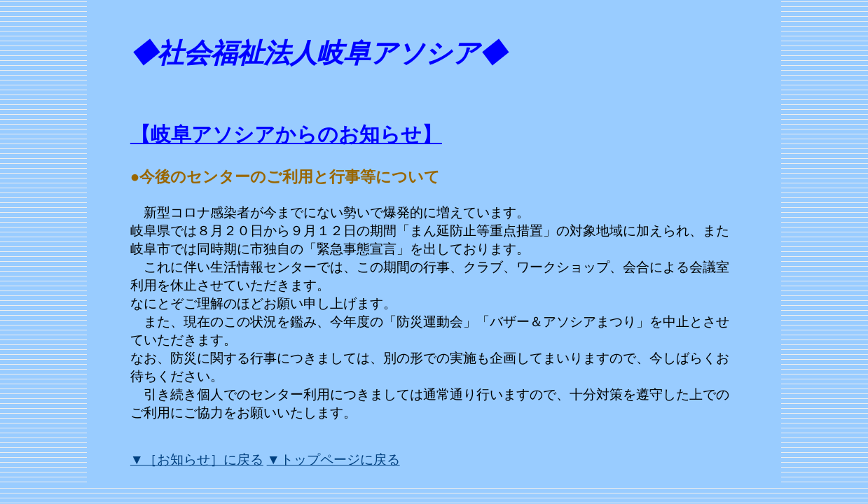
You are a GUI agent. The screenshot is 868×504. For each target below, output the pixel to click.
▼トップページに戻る (333, 460)
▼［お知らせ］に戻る (197, 460)
